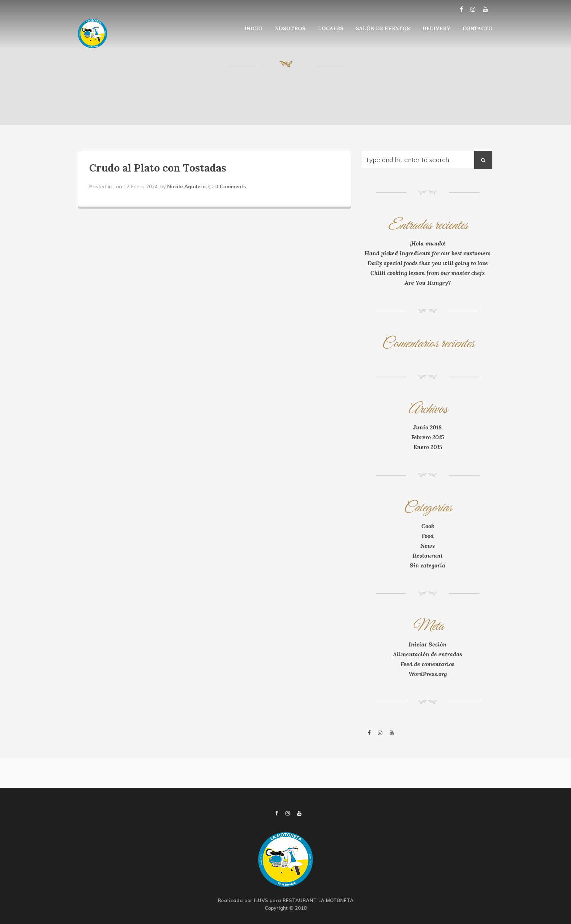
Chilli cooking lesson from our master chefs (428, 273)
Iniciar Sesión (428, 644)
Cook (428, 526)
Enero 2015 (428, 447)
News (428, 546)
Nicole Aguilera (186, 186)
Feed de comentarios (428, 664)
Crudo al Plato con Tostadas (158, 168)
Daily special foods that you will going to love (428, 263)
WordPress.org (428, 674)
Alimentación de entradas (428, 654)
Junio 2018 (428, 427)
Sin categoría (428, 565)
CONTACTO (478, 28)
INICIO (253, 28)
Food (428, 536)
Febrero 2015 (428, 437)
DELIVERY (436, 28)
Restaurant (428, 555)
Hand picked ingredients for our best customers (428, 253)
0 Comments (231, 186)
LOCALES (331, 28)
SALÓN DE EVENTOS (383, 28)
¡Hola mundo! (428, 243)
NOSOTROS (290, 28)
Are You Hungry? (428, 283)
